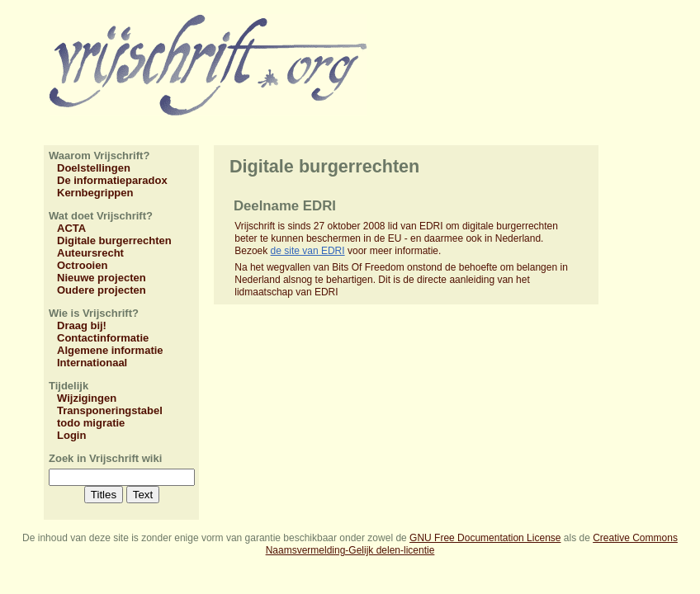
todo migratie (91, 423)
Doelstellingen (94, 168)
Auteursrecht (90, 253)
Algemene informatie (110, 350)
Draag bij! (82, 325)
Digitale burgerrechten (114, 240)
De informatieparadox (112, 180)
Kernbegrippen (95, 193)
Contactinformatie (103, 338)
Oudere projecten (102, 290)
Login (71, 435)
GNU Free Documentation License (485, 538)
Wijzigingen (87, 398)
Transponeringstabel (110, 410)
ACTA (71, 228)
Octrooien (82, 265)
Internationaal (92, 363)
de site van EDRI (308, 251)
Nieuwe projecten (102, 278)
